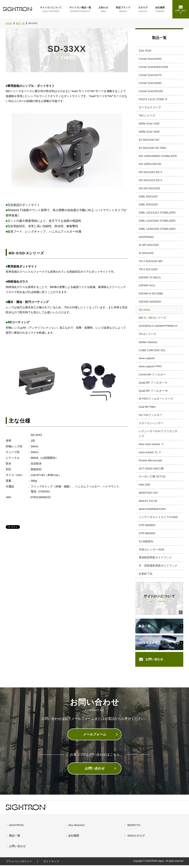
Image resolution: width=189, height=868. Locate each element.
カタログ (143, 10)
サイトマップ (51, 864)
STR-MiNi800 (147, 528)
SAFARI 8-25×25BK (151, 295)
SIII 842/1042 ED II (150, 173)
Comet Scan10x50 (150, 59)
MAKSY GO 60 (148, 503)
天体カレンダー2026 (151, 552)
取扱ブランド (123, 10)
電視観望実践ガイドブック (155, 560)
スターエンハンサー (151, 425)
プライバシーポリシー (19, 864)
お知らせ (103, 10)
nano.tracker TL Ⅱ (150, 455)
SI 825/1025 (146, 254)
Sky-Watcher (77, 828)
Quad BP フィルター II (153, 385)
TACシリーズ (147, 116)
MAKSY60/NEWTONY (152, 512)
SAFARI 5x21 (147, 287)
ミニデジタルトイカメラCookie (158, 520)
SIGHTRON (16, 828)
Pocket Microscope (150, 463)
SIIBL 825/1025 (148, 206)
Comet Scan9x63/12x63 (153, 67)
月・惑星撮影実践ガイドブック (158, 568)
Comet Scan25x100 (151, 92)
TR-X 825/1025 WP (151, 263)
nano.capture (147, 360)
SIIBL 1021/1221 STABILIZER (157, 214)
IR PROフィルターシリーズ (156, 401)
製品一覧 (159, 38)
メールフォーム (94, 737)
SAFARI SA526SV (150, 303)
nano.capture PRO (150, 368)
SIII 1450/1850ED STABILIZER (158, 157)
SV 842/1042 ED (149, 141)
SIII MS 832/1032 (149, 189)
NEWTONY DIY (148, 495)
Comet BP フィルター (152, 376)
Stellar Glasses (148, 344)
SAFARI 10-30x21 (150, 279)
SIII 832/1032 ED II (150, 181)
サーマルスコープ (150, 108)
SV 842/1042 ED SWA (152, 149)
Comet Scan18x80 (150, 84)
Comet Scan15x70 (150, 76)
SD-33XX (144, 311)
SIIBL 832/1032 (148, 197)
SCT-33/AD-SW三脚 (151, 471)
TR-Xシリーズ (147, 336)
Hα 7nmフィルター (150, 417)
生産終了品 (146, 577)
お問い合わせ (154, 662)
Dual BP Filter (147, 409)
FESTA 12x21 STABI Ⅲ (153, 100)
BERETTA (134, 828)
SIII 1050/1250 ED (150, 165)
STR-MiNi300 (147, 536)
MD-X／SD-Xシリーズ (152, 319)
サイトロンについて (51, 10)
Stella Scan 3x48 (149, 132)
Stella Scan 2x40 (149, 124)
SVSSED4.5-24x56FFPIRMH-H (158, 328)
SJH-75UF (145, 51)
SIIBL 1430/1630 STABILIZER (157, 230)
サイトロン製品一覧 (80, 10)
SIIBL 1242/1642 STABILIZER (157, 222)
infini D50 (144, 487)
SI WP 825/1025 (149, 246)
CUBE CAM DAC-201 (152, 352)
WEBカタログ (136, 839)
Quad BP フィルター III (153, 393)
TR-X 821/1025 (148, 271)
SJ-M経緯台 (146, 544)
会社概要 (160, 10)
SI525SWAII (146, 238)
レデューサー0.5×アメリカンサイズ (158, 436)
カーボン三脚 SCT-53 (152, 479)
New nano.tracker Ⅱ (151, 446)
